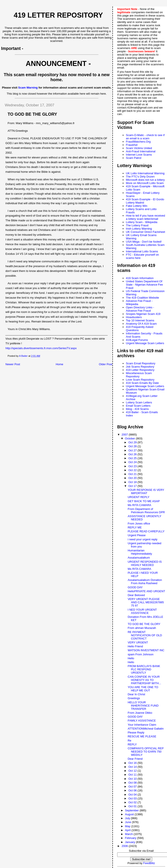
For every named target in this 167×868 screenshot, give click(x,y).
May (128, 826)
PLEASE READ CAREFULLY (146, 531)
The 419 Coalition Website (142, 298)
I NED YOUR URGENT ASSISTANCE (142, 611)
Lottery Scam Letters (139, 402)
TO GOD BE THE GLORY (144, 624)
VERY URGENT (138, 642)
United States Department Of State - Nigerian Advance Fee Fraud (144, 285)
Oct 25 (133, 458)
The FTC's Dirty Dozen (140, 177)
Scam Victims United (139, 148)
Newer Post (13, 364)
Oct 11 (133, 775)
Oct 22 (133, 470)
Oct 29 (133, 442)
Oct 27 (133, 450)
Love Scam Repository (140, 380)
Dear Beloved (136, 595)
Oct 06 (133, 790)
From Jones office (139, 524)
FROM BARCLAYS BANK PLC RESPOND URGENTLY (144, 669)
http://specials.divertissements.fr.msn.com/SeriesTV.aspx (41, 348)
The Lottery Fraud (137, 225)
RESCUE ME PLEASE (142, 736)
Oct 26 (133, 454)
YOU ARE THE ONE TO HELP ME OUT (143, 689)
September (132, 810)
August (130, 814)
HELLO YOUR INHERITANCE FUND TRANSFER (143, 706)
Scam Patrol (134, 158)
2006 (125, 846)
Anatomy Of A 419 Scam (141, 324)
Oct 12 (133, 771)
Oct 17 (133, 486)
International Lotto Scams (142, 251)
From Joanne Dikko (140, 713)
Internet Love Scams (139, 155)
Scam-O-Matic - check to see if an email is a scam (145, 137)
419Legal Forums (137, 340)
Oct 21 (133, 474)
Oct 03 (133, 798)
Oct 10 (133, 779)
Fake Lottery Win (137, 206)
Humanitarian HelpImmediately (140, 552)
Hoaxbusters (134, 317)
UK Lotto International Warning (145, 173)
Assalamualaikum (139, 558)
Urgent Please (137, 535)
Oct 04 (133, 795)
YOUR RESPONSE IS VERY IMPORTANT (146, 492)
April (128, 830)
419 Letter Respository (140, 370)
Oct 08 (133, 783)
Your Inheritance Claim (142, 725)
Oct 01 (133, 806)
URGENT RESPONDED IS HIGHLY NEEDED (145, 563)
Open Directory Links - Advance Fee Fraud (140, 309)
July (128, 818)
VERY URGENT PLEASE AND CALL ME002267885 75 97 (146, 602)
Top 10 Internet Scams (140, 320)
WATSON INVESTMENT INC (146, 650)
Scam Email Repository (141, 363)
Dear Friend (135, 759)
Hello (131, 658)
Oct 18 (133, 482)
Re (129, 741)
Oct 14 (133, 767)
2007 (125, 435)
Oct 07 (133, 787)
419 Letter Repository (58, 15)
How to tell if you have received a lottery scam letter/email (145, 217)
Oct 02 (133, 802)
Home (59, 364)
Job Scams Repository (140, 367)
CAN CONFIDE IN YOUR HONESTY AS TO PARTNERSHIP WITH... (144, 680)
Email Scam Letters (138, 406)
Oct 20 (133, 478)
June (129, 822)
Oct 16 (133, 763)
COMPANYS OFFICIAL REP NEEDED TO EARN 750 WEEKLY (146, 752)
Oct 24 (133, 462)
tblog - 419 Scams (137, 409)
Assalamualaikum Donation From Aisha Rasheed (145, 582)
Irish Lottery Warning (139, 229)
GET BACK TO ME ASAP (144, 501)
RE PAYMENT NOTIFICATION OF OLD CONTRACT (145, 635)
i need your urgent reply (143, 539)
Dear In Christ (136, 694)
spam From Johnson (141, 654)
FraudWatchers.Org (138, 142)
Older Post (106, 364)
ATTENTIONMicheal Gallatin (146, 729)
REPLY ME (135, 527)
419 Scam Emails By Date (142, 383)
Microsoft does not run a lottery (145, 180)
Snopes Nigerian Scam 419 (143, 314)
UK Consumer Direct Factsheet (145, 232)
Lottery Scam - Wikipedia (142, 222)
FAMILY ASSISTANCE (142, 721)
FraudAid (132, 145)
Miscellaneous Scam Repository (139, 375)
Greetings (134, 698)
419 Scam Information (140, 278)
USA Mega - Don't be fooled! (144, 242)
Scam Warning (28, 88)
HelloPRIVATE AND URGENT (146, 591)
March (129, 834)
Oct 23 (133, 466)
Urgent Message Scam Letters (145, 343)
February (131, 838)
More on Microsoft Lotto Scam (145, 183)
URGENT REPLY (139, 497)
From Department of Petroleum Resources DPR (146, 511)
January (130, 842)
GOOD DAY (135, 587)
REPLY (132, 744)
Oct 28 (133, 446)
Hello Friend (135, 646)
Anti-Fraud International (141, 151)
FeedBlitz (149, 863)
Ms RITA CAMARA (139, 505)
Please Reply (136, 732)
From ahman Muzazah (142, 628)
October (130, 438)
